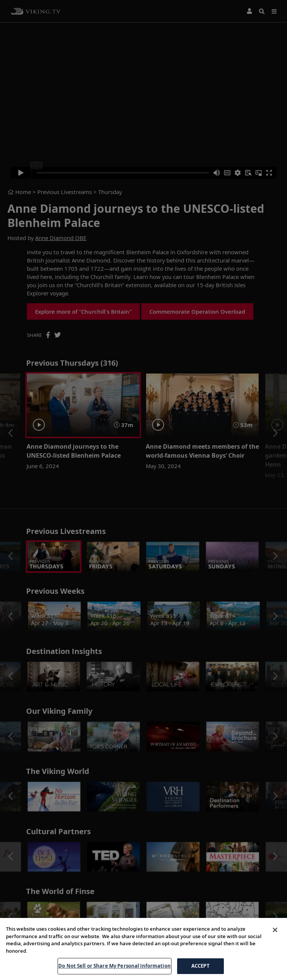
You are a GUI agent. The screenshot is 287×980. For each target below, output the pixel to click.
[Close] (275, 930)
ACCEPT (200, 966)
